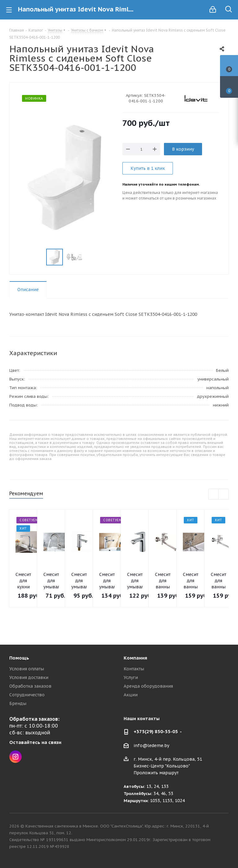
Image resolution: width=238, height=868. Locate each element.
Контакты (134, 669)
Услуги (131, 677)
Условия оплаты (27, 669)
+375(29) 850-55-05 (156, 731)
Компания (135, 658)
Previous (214, 494)
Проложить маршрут (156, 773)
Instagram (15, 757)
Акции (131, 695)
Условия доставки (29, 677)
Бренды (18, 703)
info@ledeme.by (151, 746)
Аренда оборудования (148, 686)
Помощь (19, 658)
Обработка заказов (30, 686)
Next (224, 494)
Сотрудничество (27, 695)
